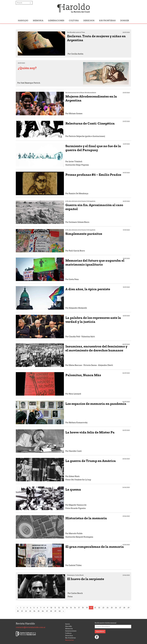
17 (79, 608)
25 (112, 608)
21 (95, 608)
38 (51, 611)
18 (83, 608)
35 (39, 611)
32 (26, 611)
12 (59, 608)
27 (120, 608)
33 (30, 611)
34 (34, 611)
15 (71, 608)
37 (47, 611)
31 (22, 611)
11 (55, 608)
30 (18, 611)
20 (91, 608)
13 (63, 608)
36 (43, 611)
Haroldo (23, 21)
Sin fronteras (107, 21)
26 (116, 608)
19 (87, 608)
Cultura (74, 21)
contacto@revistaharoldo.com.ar (31, 627)
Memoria (38, 21)
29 (129, 608)
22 (99, 608)
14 (67, 608)
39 (55, 611)
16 (75, 608)
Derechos (89, 21)
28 (124, 608)
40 (60, 611)
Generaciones (56, 21)
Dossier (125, 21)
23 (103, 608)
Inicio (68, 624)
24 (108, 608)
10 (51, 608)
